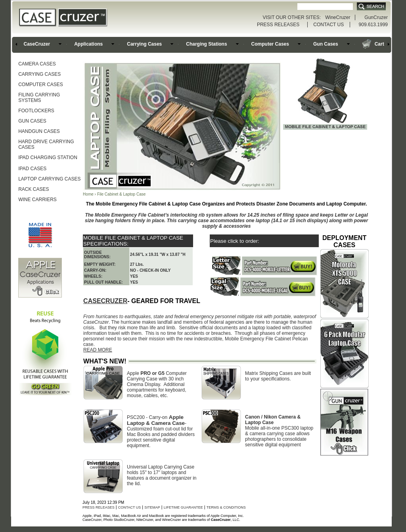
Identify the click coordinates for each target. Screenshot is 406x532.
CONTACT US (328, 25)
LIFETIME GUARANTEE (183, 507)
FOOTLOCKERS (36, 111)
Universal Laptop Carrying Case (161, 467)
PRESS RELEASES (278, 25)
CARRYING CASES (39, 74)
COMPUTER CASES (41, 85)
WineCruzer (338, 17)
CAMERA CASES (37, 64)
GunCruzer (376, 17)
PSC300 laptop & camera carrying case (279, 431)
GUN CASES (32, 121)
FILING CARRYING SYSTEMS (39, 98)
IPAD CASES (32, 169)
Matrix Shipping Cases (269, 373)
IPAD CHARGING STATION (48, 157)
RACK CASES (34, 189)
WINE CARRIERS (37, 200)
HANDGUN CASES (39, 131)
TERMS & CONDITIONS (226, 507)
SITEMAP (152, 507)
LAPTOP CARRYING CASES (49, 179)
